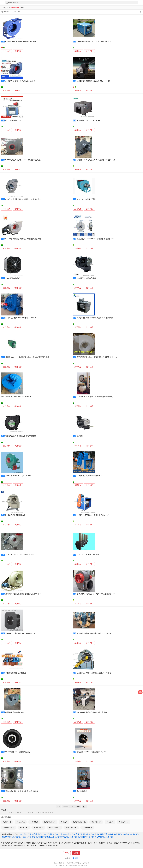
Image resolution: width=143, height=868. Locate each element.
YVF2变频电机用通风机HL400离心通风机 (17, 397)
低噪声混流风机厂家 (10, 837)
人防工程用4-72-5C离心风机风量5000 (20, 555)
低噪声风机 (7, 822)
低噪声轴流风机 (50, 822)
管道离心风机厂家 (39, 837)
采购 (140, 692)
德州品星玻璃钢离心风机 (15, 712)
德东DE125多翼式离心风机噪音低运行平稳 (93, 81)
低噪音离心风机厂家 (67, 834)
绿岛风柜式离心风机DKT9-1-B (88, 120)
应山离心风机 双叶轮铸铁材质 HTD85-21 (21, 318)
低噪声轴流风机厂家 (132, 834)
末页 (84, 807)
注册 (76, 853)
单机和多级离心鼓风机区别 (16, 673)
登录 (67, 853)
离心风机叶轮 (124, 822)
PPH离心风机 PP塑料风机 (15, 515)
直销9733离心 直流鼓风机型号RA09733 (21, 436)
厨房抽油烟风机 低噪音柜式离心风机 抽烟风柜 (95, 318)
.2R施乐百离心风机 (13, 278)
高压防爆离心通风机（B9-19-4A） (19, 476)
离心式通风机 (38, 828)
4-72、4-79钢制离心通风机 (87, 199)
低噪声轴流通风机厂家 (104, 837)
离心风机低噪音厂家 (86, 837)
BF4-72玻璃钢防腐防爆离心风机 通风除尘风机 (23, 239)
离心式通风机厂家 (51, 834)
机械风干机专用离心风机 (86, 278)
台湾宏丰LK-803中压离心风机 (88, 555)
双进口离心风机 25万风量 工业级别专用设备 (94, 673)
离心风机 (80, 436)
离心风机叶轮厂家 (115, 834)
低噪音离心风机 (71, 828)
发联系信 (6, 51)
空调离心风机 (87, 828)
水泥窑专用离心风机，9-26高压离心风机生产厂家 (96, 160)
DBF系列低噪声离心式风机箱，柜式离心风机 (94, 42)
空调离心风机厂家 (70, 837)
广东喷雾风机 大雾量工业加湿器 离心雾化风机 (95, 397)
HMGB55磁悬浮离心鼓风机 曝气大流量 (92, 712)
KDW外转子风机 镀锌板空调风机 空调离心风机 (23, 199)
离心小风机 (21, 822)
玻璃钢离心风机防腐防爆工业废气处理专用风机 (24, 594)
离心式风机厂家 (25, 837)
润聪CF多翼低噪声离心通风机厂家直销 (20, 81)
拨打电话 (18, 51)
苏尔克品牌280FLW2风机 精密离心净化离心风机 (95, 239)
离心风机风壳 (96, 822)
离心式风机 (24, 828)
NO (29, 813)
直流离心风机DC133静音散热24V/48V (91, 752)
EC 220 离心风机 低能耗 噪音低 (17, 752)
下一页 (78, 807)
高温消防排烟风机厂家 (85, 834)
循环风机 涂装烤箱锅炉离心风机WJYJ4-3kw (94, 633)
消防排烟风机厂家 (54, 837)
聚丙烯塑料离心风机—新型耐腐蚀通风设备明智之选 (97, 357)
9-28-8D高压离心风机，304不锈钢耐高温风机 (23, 160)
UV (43, 813)
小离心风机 (34, 822)
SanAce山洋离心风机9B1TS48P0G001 (20, 633)
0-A (2, 813)
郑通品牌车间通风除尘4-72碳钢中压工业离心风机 (96, 594)
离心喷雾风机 (82, 791)
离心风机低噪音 (54, 828)
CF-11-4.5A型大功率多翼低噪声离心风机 (21, 42)
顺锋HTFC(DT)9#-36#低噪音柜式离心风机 (93, 515)
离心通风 (110, 822)
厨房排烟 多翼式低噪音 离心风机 (89, 476)
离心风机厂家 (26, 834)
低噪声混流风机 (9, 828)
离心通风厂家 (37, 834)
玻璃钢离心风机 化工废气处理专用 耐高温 (22, 791)
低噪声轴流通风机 (79, 822)
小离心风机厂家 (101, 834)
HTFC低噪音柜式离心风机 (15, 120)
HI (18, 813)
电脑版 (75, 858)
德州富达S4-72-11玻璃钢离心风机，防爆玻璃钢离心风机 (27, 357)
